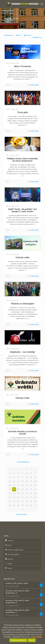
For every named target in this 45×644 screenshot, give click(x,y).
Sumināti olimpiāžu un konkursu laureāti (22, 433)
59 (18, 501)
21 (35, 477)
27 (31, 481)
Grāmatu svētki (22, 258)
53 (22, 497)
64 (10, 505)
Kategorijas (9, 35)
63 (35, 501)
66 (18, 505)
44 (14, 493)
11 (22, 473)
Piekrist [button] (32, 640)
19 (27, 477)
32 (22, 485)
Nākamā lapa (22, 514)
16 (14, 477)
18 (22, 477)
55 (31, 497)
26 (27, 481)
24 (18, 481)
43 (10, 493)
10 (18, 473)
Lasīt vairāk (36, 637)
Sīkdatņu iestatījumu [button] (18, 640)
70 (35, 505)
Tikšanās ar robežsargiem (22, 304)
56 (35, 497)
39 (22, 489)
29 (10, 485)
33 (27, 485)
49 (35, 493)
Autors (28, 35)
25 (22, 481)
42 (35, 489)
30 (14, 485)
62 (31, 501)
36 (10, 489)
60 (22, 501)
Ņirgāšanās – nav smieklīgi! (22, 352)
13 (31, 473)
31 (18, 485)
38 (18, 489)
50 (10, 497)
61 (27, 501)
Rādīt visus (36, 37)
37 (14, 489)
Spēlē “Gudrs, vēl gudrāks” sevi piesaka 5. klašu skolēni (22, 210)
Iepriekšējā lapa (22, 462)
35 (35, 485)
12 (27, 473)
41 (31, 489)
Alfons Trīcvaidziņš (22, 66)
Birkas (19, 35)
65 (14, 505)
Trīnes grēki (22, 112)
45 (18, 493)
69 (31, 505)
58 (14, 501)
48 (31, 493)
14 (35, 473)
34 (31, 485)
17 (18, 477)
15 (10, 477)
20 (31, 477)
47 (27, 493)
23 (14, 481)
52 (18, 497)
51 (14, 497)
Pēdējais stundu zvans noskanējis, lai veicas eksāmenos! (22, 160)
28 (35, 481)
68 (27, 505)
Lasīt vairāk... (35, 85)
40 (27, 489)
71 (23, 509)
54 (27, 497)
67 (23, 505)
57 (10, 501)
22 (10, 481)
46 (23, 493)
